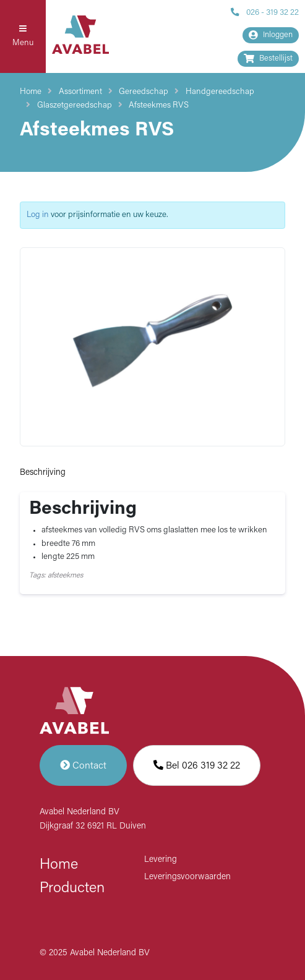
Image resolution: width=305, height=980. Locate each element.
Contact (83, 765)
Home (31, 92)
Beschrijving (43, 473)
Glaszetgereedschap (75, 105)
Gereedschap (144, 92)
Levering (161, 860)
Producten (72, 888)
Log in (38, 215)
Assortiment (80, 92)
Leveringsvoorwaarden (187, 877)
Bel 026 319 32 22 (197, 765)
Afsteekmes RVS (159, 105)
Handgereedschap (220, 92)
